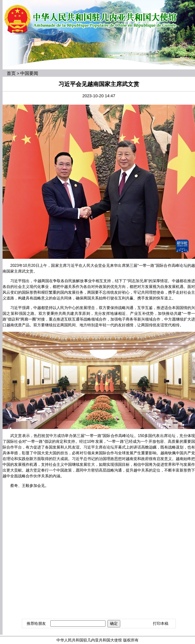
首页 (11, 73)
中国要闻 (29, 73)
